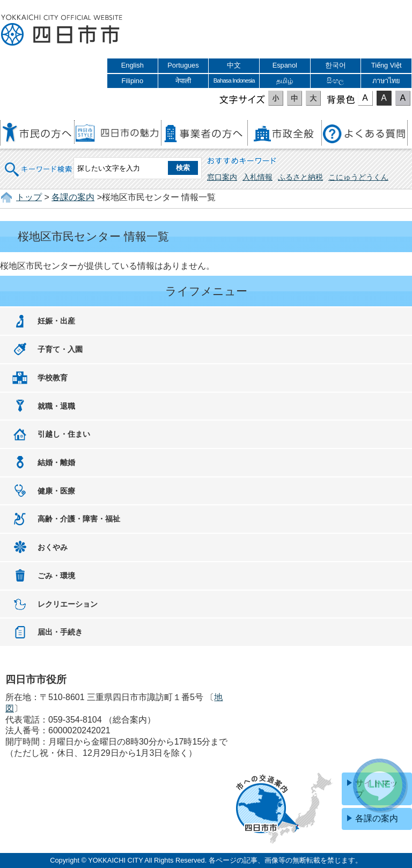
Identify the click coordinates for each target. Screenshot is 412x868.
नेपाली (183, 81)
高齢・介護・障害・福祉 (79, 519)
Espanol (285, 65)
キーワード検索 (39, 162)
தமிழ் (285, 81)
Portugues (183, 65)
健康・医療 (56, 491)
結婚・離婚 (56, 462)
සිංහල (335, 81)
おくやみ (53, 547)
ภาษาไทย (386, 81)
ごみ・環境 (56, 576)
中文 (234, 65)
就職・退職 (56, 406)
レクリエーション (68, 604)
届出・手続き (60, 632)
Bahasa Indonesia (234, 80)
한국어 (336, 65)
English (133, 65)
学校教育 (53, 378)
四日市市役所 (62, 31)
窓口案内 (222, 177)
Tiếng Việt (387, 65)
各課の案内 (73, 197)
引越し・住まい (64, 434)
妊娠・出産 (56, 321)
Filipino (133, 81)
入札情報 (257, 177)
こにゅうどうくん (358, 177)
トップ (29, 197)
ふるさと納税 (300, 177)
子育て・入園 (60, 349)
